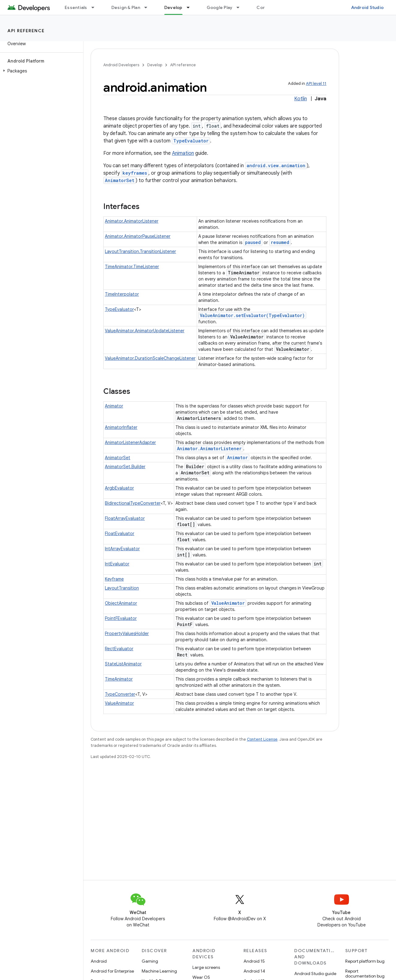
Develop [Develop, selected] (173, 7)
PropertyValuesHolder (127, 634)
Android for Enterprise (112, 971)
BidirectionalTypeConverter (133, 503)
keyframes (135, 173)
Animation (183, 153)
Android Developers (121, 65)
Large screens (206, 967)
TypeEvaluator (191, 141)
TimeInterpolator (122, 294)
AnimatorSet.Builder (125, 467)
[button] (40, 71)
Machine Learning (159, 971)
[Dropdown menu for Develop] (191, 7)
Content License (262, 739)
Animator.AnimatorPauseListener (138, 236)
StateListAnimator (123, 664)
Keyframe (114, 579)
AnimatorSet (120, 180)
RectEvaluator (119, 649)
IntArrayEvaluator (122, 549)
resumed (280, 242)
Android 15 (254, 961)
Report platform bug (365, 961)
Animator (114, 406)
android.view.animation (276, 166)
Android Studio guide (315, 973)
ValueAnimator (228, 603)
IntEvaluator (117, 564)
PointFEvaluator (121, 618)
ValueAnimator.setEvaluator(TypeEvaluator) (252, 315)
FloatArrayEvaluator (125, 518)
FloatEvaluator (120, 534)
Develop (155, 65)
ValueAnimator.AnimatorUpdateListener (145, 331)
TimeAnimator (119, 679)
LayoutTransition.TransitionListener (140, 251)
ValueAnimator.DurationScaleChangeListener (150, 358)
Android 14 (254, 971)
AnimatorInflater (121, 427)
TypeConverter (120, 694)
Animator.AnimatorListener (132, 221)
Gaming (150, 961)
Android (99, 961)
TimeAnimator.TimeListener (132, 267)
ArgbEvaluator (119, 488)
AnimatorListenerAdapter (130, 442)
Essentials (76, 7)
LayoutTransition (122, 588)
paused (253, 242)
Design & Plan (126, 7)
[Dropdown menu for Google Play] (241, 7)
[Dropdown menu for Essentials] (96, 7)
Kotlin (301, 99)
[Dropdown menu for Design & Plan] (148, 7)
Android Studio (368, 7)
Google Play (220, 7)
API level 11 (316, 83)
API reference (26, 31)
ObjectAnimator (121, 603)
